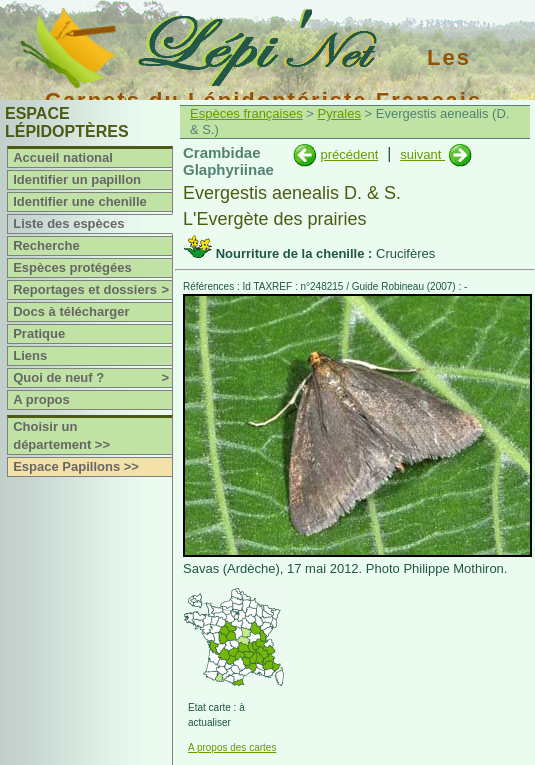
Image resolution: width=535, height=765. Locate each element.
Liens (30, 355)
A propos (41, 399)
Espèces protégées (72, 267)
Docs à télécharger (71, 311)
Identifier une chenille (80, 201)
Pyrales (339, 113)
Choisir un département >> (61, 435)
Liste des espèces (68, 223)
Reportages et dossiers (92, 290)
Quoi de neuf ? (92, 378)
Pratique (39, 333)
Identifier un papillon (77, 179)
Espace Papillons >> (76, 466)
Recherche (46, 245)
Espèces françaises (246, 113)
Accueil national (63, 157)
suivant (422, 154)
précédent (349, 154)
